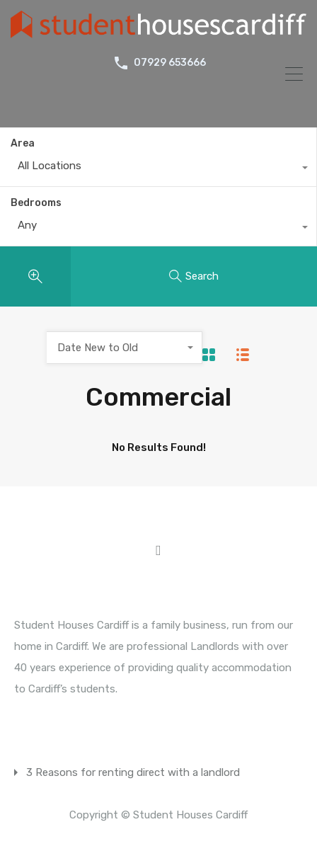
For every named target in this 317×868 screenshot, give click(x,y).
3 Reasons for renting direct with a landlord (133, 772)
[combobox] (158, 169)
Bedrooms (36, 203)
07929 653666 (170, 63)
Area (23, 143)
